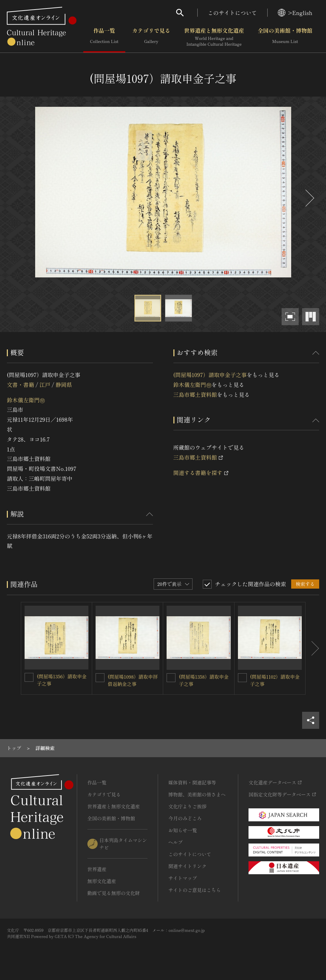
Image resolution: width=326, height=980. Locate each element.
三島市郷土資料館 (195, 394)
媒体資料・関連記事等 (192, 782)
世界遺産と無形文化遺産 (214, 37)
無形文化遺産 (102, 881)
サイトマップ (183, 878)
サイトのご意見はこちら (195, 890)
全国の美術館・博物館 (285, 37)
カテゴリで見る (151, 37)
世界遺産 (97, 869)
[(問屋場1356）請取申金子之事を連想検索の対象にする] (29, 677)
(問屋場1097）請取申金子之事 (210, 375)
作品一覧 (104, 37)
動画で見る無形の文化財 (114, 893)
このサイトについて (232, 13)
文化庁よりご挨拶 (187, 806)
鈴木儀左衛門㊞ (26, 400)
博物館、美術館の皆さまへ (197, 794)
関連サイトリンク (187, 866)
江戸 (45, 385)
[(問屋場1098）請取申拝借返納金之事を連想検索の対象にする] (100, 678)
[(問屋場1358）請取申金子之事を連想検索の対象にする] (171, 678)
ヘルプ (175, 842)
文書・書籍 (20, 385)
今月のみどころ (185, 818)
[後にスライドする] (309, 198)
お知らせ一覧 (183, 830)
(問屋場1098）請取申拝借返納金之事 (133, 680)
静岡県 (64, 385)
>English (295, 13)
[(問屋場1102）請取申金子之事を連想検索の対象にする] (242, 678)
